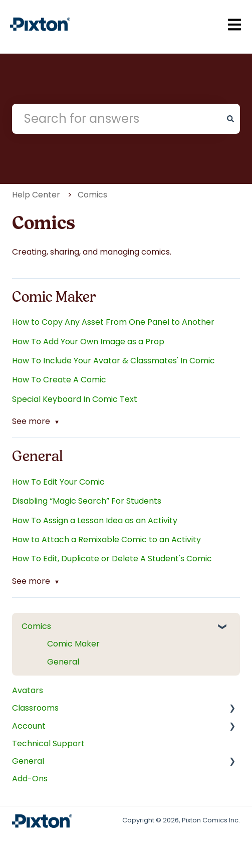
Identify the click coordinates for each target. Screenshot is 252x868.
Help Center (36, 195)
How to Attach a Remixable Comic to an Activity (106, 539)
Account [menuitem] (29, 726)
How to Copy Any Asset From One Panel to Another (113, 322)
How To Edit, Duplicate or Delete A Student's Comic (112, 559)
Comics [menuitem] (36, 626)
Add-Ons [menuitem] (30, 779)
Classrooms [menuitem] (35, 708)
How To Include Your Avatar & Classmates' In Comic (113, 361)
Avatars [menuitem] (28, 690)
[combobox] (116, 119)
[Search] (230, 119)
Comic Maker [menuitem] (73, 644)
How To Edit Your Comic (58, 482)
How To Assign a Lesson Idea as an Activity (95, 520)
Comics (92, 195)
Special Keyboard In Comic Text (75, 399)
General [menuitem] (63, 662)
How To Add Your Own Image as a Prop (88, 342)
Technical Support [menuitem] (48, 743)
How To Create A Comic (59, 380)
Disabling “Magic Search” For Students (87, 501)
